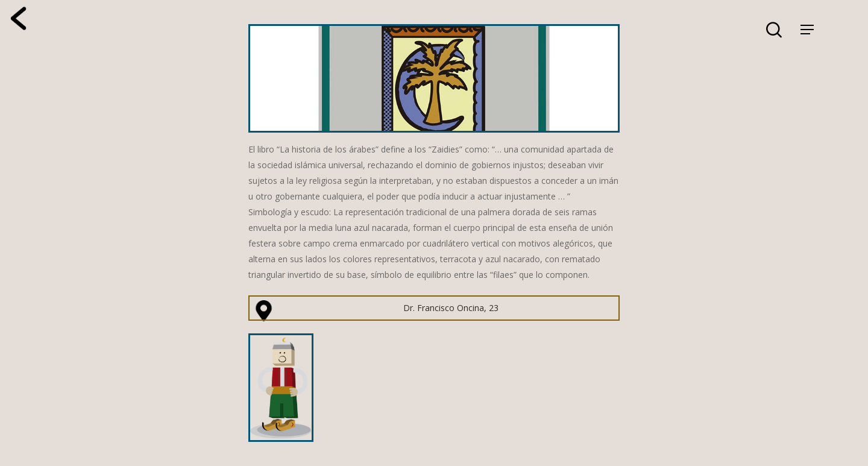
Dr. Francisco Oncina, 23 (451, 308)
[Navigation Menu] (807, 30)
